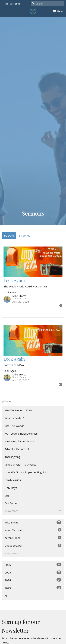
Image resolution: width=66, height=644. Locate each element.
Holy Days (11, 488)
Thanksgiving (12, 457)
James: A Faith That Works (20, 464)
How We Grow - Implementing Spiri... (27, 472)
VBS (7, 495)
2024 (33, 580)
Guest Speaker (33, 545)
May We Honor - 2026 (18, 410)
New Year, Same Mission (20, 441)
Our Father (11, 503)
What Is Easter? (14, 418)
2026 (33, 565)
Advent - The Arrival (17, 449)
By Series (25, 235)
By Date (9, 235)
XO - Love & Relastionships (21, 434)
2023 (33, 588)
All (6, 596)
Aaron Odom (33, 538)
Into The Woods (14, 426)
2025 (33, 572)
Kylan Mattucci (33, 530)
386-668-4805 (12, 4)
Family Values (13, 480)
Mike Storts (33, 522)
